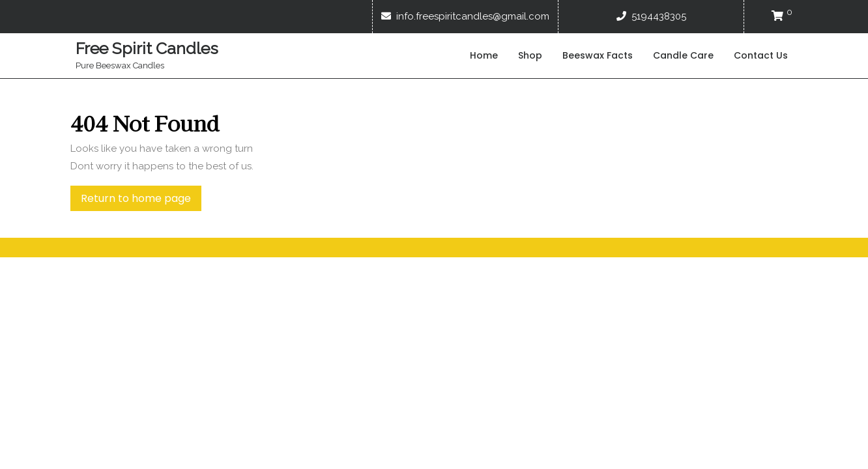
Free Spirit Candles (147, 48)
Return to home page (141, 201)
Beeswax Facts (598, 55)
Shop (530, 55)
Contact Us (761, 55)
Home (484, 55)
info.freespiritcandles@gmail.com (465, 16)
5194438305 (651, 16)
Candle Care (683, 55)
